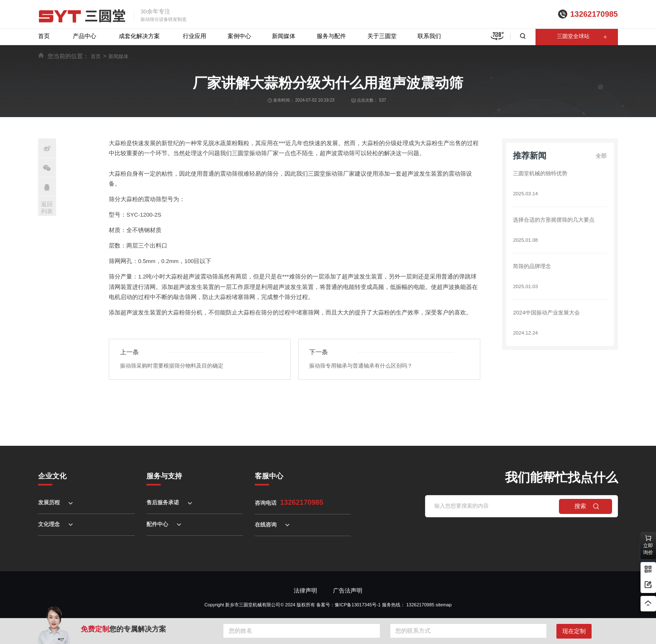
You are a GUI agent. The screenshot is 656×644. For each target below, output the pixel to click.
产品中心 (85, 36)
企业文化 (52, 476)
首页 (44, 36)
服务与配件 (331, 36)
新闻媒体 (284, 36)
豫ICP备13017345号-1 (358, 605)
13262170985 (594, 14)
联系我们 (429, 36)
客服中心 (269, 476)
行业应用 (195, 36)
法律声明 (305, 591)
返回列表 (47, 208)
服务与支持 (164, 476)
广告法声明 (348, 591)
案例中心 (239, 36)
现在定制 (574, 631)
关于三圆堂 (382, 36)
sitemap (443, 605)
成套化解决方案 (139, 36)
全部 (601, 156)
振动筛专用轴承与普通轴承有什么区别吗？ (365, 366)
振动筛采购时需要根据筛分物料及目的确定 (176, 366)
